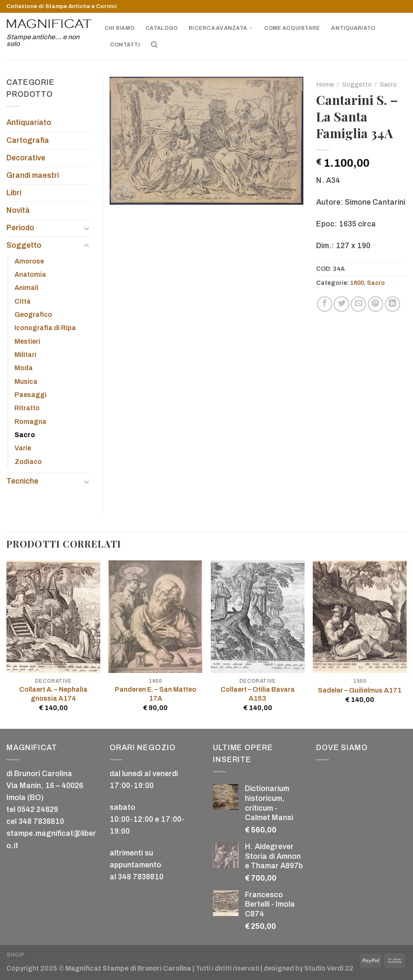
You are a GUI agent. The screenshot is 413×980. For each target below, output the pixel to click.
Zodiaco (28, 462)
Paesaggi (31, 395)
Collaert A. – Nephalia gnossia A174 (53, 694)
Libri (14, 193)
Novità (18, 210)
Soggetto (357, 84)
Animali (26, 288)
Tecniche (22, 481)
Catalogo (161, 28)
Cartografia (28, 141)
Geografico (33, 315)
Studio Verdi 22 (329, 968)
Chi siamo (119, 28)
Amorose (29, 261)
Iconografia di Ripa (45, 328)
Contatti (125, 45)
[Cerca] (154, 45)
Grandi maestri (33, 175)
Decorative (26, 158)
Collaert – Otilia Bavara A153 (258, 694)
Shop (15, 955)
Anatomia (30, 274)
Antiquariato (353, 28)
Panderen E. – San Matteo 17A (156, 694)
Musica (26, 381)
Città (23, 301)
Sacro (388, 84)
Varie (23, 448)
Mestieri (27, 341)
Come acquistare (292, 28)
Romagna (31, 422)
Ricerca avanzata (221, 28)
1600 (357, 283)
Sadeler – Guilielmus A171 (360, 690)
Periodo (20, 228)
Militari (25, 355)
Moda (24, 368)
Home (325, 84)
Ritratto (27, 408)
